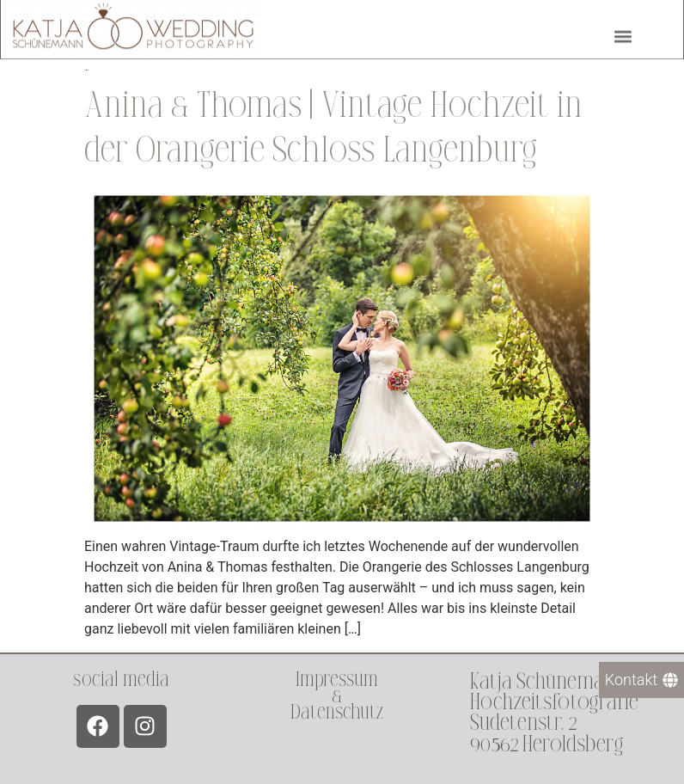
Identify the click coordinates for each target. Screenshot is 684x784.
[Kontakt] (641, 680)
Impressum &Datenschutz (337, 696)
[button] (623, 34)
